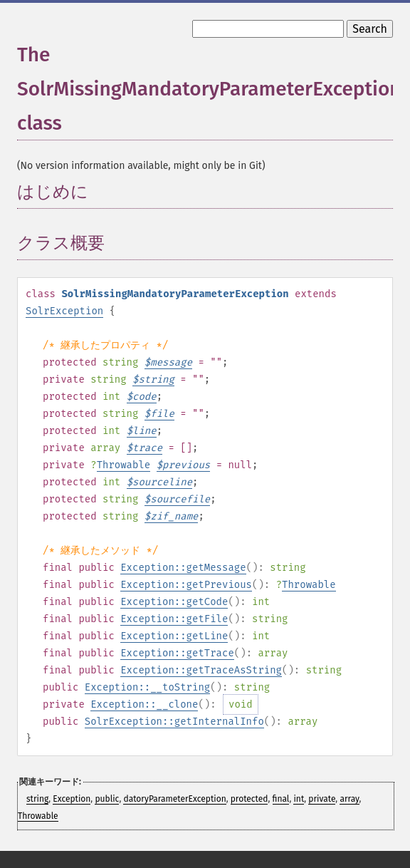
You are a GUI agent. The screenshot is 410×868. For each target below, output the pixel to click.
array (349, 799)
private (322, 799)
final (281, 799)
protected (249, 799)
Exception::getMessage (183, 568)
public (107, 799)
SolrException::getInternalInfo (174, 722)
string (37, 799)
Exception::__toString (147, 687)
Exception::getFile (174, 619)
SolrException (64, 311)
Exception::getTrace (177, 653)
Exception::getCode (174, 602)
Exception (72, 799)
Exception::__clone (144, 704)
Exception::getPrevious (186, 585)
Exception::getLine (174, 636)
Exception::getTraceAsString (201, 670)
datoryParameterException (174, 799)
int (299, 799)
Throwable (124, 465)
